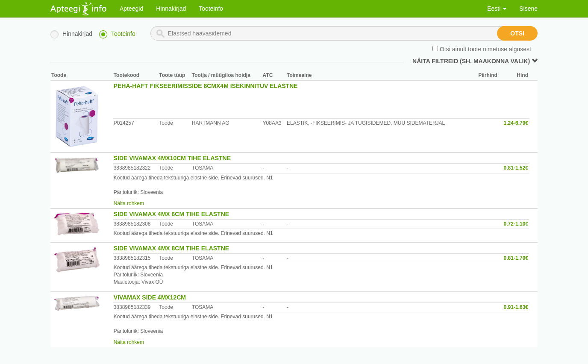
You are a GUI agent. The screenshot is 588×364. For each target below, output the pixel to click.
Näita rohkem (129, 203)
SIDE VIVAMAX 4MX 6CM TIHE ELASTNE (171, 214)
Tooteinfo (211, 9)
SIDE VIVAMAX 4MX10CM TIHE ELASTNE (172, 158)
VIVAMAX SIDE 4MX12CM (150, 297)
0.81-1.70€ (516, 258)
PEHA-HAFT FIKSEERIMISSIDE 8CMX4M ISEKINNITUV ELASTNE (206, 86)
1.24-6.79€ (516, 123)
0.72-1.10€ (516, 224)
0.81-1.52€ (516, 168)
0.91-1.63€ (516, 307)
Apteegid (131, 9)
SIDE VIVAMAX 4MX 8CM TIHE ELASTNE (171, 248)
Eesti (497, 9)
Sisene (528, 9)
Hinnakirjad (171, 9)
